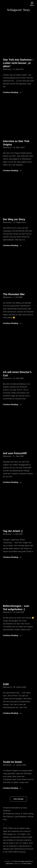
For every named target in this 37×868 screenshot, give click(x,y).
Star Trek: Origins (20, 861)
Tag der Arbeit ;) (13, 531)
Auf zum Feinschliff (15, 453)
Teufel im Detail (12, 762)
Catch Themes (27, 864)
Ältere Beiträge (19, 799)
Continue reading (12, 92)
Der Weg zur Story (14, 219)
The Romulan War (14, 294)
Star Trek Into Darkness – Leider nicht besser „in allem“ (18, 63)
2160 (6, 684)
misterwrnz (7, 69)
